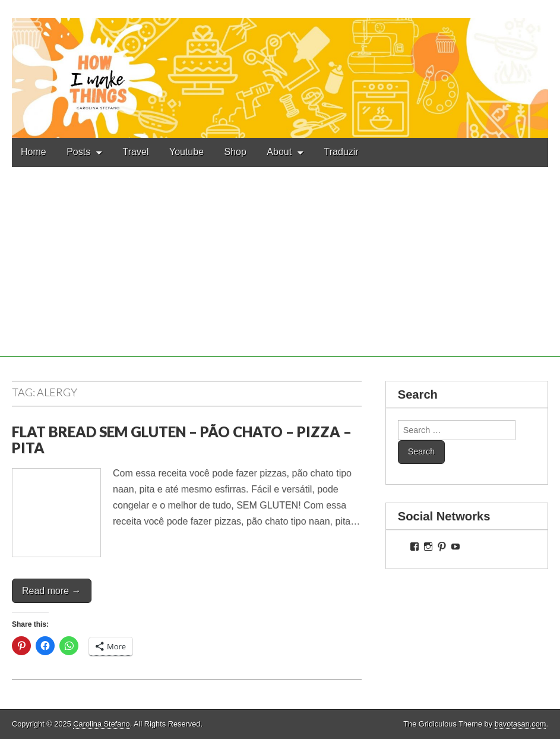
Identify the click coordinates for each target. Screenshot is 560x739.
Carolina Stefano (101, 724)
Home (34, 152)
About (279, 152)
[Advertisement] (280, 274)
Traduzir (341, 152)
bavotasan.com (521, 724)
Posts (78, 152)
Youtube (186, 152)
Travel (136, 152)
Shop (235, 152)
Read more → (52, 591)
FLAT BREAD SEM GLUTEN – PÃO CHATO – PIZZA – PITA (182, 439)
